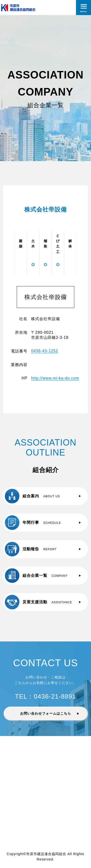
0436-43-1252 (45, 351)
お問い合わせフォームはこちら (46, 713)
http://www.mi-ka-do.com (55, 378)
